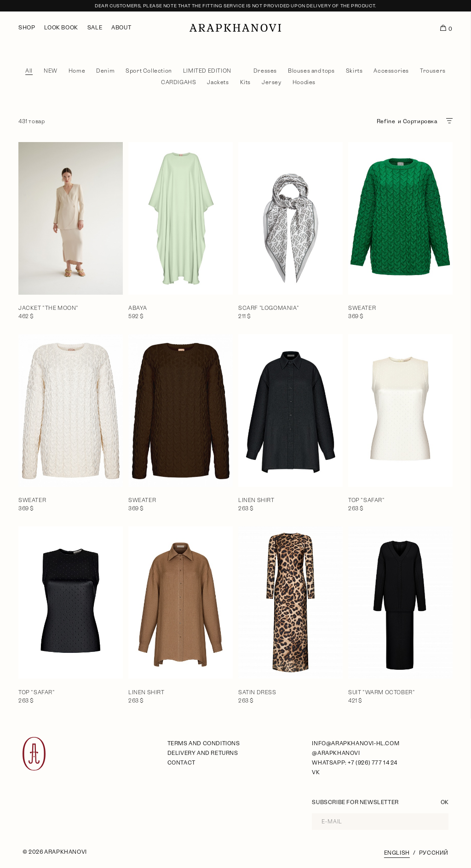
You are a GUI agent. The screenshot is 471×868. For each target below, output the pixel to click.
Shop (27, 28)
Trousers (433, 71)
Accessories (391, 71)
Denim (105, 71)
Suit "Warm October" (382, 692)
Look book (61, 28)
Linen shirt (256, 500)
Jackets (218, 82)
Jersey (272, 82)
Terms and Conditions (204, 743)
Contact (181, 763)
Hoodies (304, 82)
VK (316, 772)
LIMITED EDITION (207, 71)
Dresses (265, 71)
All (29, 71)
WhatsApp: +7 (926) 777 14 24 (354, 763)
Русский (434, 853)
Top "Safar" (367, 500)
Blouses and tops (311, 71)
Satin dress (257, 692)
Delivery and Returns (203, 753)
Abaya (138, 308)
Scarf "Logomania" (269, 308)
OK (445, 802)
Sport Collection (149, 71)
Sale (95, 28)
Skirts (354, 71)
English (397, 853)
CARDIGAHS (178, 82)
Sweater (362, 308)
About (121, 28)
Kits (245, 82)
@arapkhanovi (336, 753)
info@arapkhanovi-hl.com (356, 743)
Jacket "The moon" (48, 308)
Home (77, 71)
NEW (51, 71)
